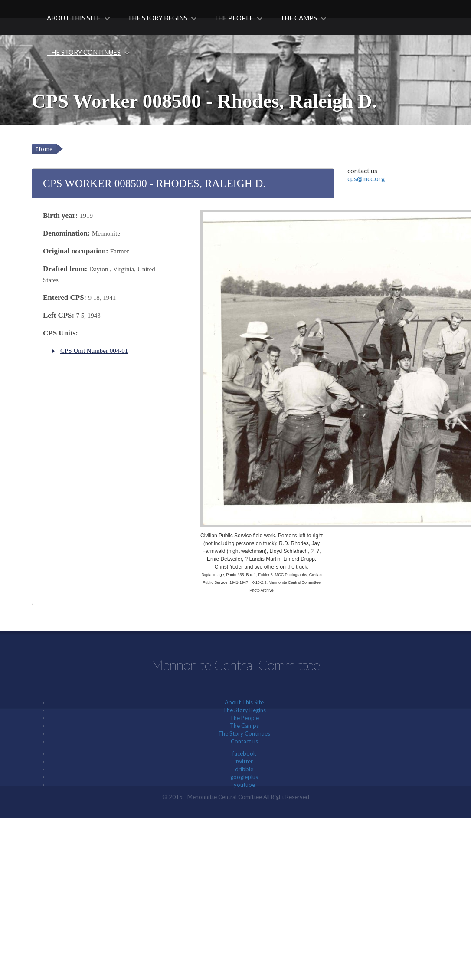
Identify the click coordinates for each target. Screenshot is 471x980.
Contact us (244, 741)
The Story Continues (84, 52)
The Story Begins (157, 18)
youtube (244, 785)
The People (234, 18)
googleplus (244, 777)
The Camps (298, 18)
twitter (244, 761)
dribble (244, 769)
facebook (244, 753)
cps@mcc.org (366, 178)
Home (44, 149)
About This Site (74, 18)
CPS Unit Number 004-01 (94, 351)
